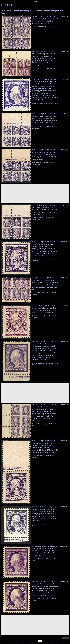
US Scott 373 (16, 642)
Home (3, 1)
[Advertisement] (35, 193)
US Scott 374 (22, 642)
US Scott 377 (41, 642)
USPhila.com (7, 4)
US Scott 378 (48, 642)
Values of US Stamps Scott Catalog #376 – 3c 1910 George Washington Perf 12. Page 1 (33, 11)
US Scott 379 (54, 642)
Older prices (65, 637)
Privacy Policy (20, 1)
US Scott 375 (29, 642)
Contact (27, 1)
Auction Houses (10, 1)
